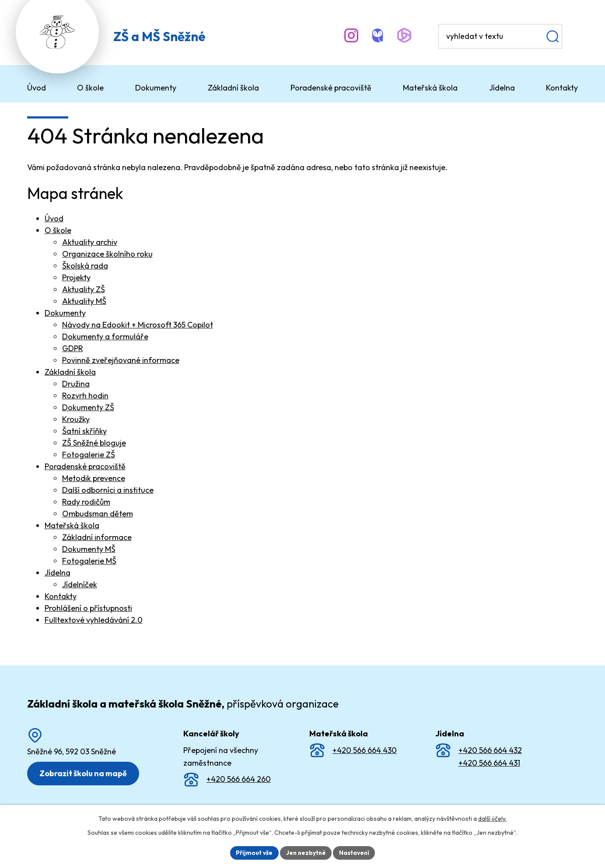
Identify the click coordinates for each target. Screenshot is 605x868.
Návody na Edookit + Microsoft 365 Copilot (138, 325)
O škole (58, 230)
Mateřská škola (72, 525)
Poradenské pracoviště (85, 466)
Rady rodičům (86, 502)
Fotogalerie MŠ (89, 561)
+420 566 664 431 (489, 763)
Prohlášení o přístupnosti (88, 608)
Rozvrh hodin (85, 396)
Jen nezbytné (306, 852)
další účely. (492, 818)
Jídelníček (80, 584)
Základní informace (97, 537)
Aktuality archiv (90, 242)
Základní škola (70, 372)
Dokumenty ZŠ (88, 407)
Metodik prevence (94, 478)
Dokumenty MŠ (89, 549)
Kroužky (76, 419)
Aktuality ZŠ (84, 289)
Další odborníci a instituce (108, 490)
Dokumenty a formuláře (105, 336)
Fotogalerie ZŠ (89, 455)
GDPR (73, 348)
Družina (76, 384)
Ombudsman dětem (98, 514)
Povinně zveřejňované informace (121, 360)
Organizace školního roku (107, 254)
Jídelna (58, 573)
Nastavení (355, 852)
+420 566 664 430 (365, 750)
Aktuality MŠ (84, 301)
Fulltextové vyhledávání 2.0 (94, 620)
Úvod (54, 218)
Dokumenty (65, 313)
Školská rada (85, 266)
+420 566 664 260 (239, 779)
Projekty (76, 277)
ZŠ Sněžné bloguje (94, 443)
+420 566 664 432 (490, 750)
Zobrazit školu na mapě (84, 773)
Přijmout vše (253, 852)
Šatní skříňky (84, 431)
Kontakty (61, 596)
